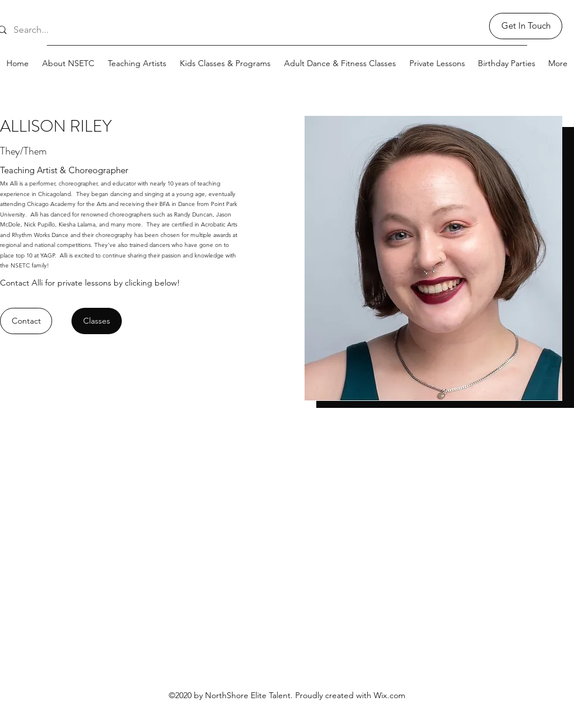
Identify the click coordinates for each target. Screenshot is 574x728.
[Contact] (26, 321)
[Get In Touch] (526, 26)
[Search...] (46, 30)
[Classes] (97, 321)
